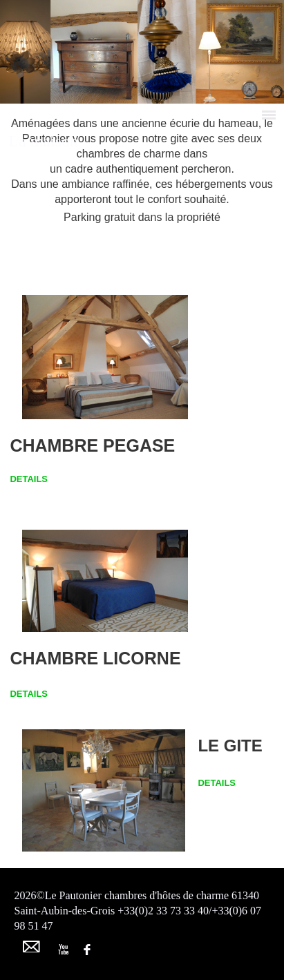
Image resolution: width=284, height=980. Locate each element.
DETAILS (29, 479)
